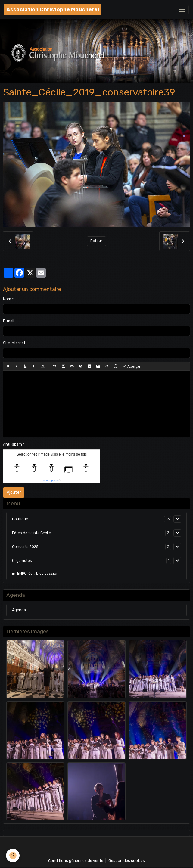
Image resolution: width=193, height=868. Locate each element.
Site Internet (14, 343)
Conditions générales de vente (76, 861)
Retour (96, 241)
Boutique (20, 519)
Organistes (22, 561)
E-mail (9, 321)
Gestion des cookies (127, 861)
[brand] (53, 9)
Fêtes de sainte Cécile (31, 533)
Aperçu (131, 366)
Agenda (19, 610)
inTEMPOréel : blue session (35, 574)
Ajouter (14, 492)
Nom (7, 299)
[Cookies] (13, 856)
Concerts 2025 (25, 547)
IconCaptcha (50, 481)
